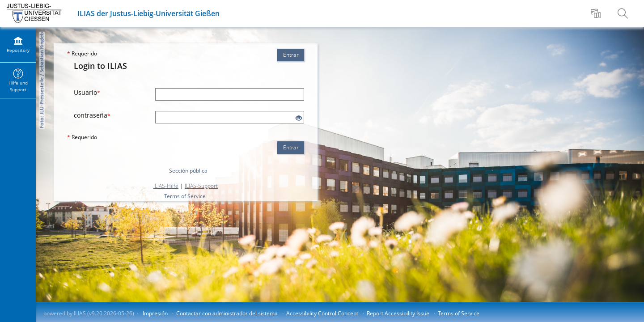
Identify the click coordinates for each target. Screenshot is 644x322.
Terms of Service (185, 196)
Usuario (87, 92)
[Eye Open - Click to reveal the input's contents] (299, 118)
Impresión (155, 313)
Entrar (291, 55)
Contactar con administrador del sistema (227, 313)
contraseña (92, 115)
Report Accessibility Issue (398, 313)
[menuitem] (597, 13)
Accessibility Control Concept (322, 313)
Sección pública (188, 171)
